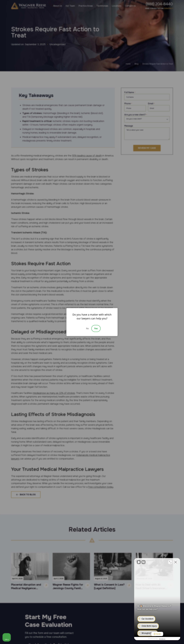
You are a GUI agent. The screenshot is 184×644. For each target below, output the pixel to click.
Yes (96, 328)
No (87, 328)
